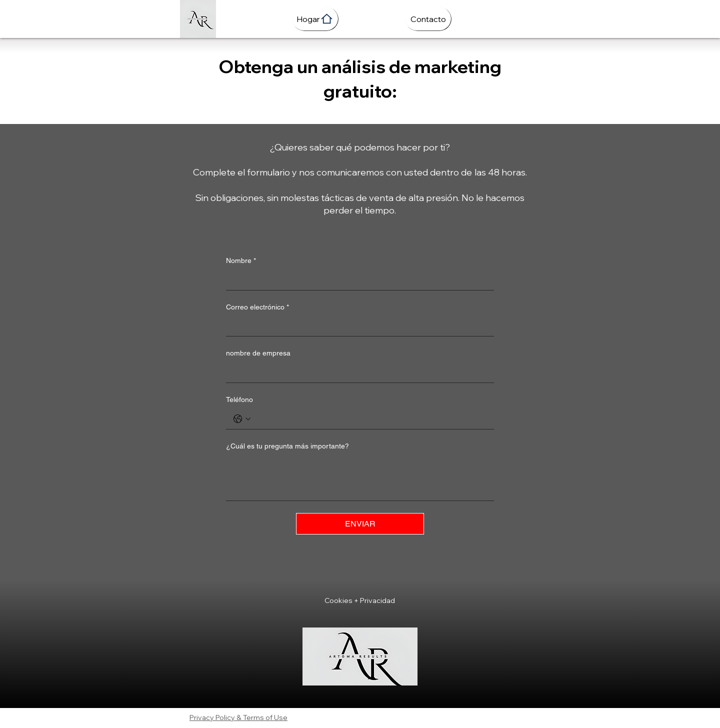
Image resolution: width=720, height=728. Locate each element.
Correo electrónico (257, 307)
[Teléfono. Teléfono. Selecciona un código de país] (242, 419)
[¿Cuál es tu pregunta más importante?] (360, 478)
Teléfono (239, 399)
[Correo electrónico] (357, 326)
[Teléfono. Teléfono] (370, 419)
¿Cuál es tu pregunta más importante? (287, 446)
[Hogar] (315, 19)
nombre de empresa (258, 353)
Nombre (241, 261)
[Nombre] (357, 280)
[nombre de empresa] (357, 372)
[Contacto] (428, 19)
